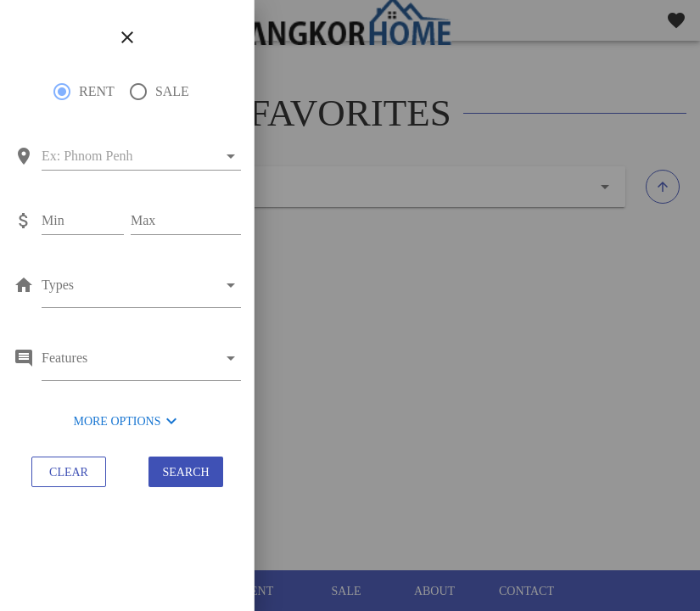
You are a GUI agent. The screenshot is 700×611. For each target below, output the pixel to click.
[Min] (83, 221)
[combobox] (129, 156)
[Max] (186, 221)
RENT (97, 91)
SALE (172, 91)
